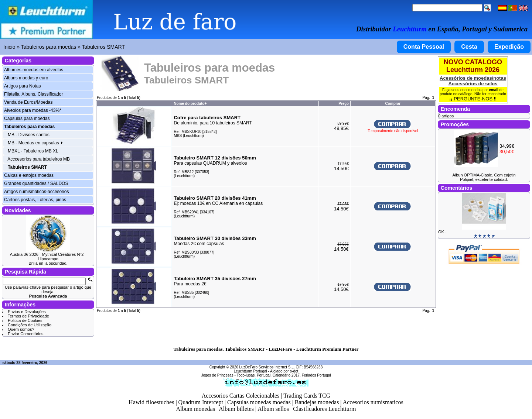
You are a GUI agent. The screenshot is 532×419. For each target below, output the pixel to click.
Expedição (509, 47)
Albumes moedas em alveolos (34, 70)
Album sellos (273, 409)
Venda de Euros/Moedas (28, 102)
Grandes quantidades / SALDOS (36, 183)
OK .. (443, 232)
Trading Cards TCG (307, 396)
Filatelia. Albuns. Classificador (33, 94)
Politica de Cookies (25, 320)
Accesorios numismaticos (373, 402)
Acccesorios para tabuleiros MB (39, 159)
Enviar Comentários (26, 334)
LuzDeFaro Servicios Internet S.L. (267, 367)
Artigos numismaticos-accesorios (36, 192)
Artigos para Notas (22, 86)
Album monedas (196, 409)
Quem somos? (21, 329)
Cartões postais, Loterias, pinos (35, 200)
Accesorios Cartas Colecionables (241, 396)
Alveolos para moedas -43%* (33, 110)
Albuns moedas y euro (26, 78)
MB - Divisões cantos (29, 135)
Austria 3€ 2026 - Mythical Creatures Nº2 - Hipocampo (48, 257)
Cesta (469, 47)
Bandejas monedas (317, 402)
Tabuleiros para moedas (49, 47)
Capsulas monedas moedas (259, 402)
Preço (344, 104)
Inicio (9, 47)
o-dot (294, 371)
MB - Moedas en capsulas (35, 143)
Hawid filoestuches (151, 402)
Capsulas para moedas (27, 119)
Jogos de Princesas (217, 375)
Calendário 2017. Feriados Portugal (302, 375)
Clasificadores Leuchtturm (324, 409)
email (494, 90)
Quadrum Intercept (201, 402)
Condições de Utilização (30, 325)
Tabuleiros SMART (103, 47)
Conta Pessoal (424, 47)
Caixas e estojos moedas (29, 175)
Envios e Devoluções (27, 312)
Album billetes (236, 409)
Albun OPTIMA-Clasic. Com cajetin (484, 175)
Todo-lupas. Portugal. (254, 375)
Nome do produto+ (190, 104)
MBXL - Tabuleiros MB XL (33, 151)
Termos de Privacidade (28, 316)
